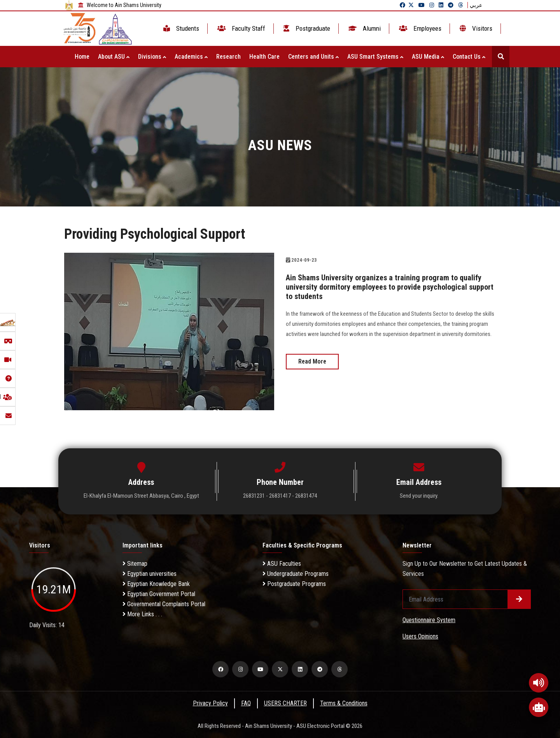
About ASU (114, 57)
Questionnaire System (429, 620)
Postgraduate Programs (294, 584)
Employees (419, 28)
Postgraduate (306, 28)
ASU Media (428, 57)
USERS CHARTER (285, 703)
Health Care (264, 57)
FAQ (246, 703)
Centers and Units (313, 57)
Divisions (152, 57)
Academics (191, 57)
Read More (312, 361)
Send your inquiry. (419, 496)
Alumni (364, 28)
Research (228, 57)
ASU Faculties (282, 564)
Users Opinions (420, 636)
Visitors (475, 28)
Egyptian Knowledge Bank (156, 584)
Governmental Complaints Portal (164, 604)
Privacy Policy (210, 703)
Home (82, 57)
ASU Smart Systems (375, 57)
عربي (476, 5)
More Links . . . (142, 614)
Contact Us (469, 57)
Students (180, 28)
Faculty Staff (241, 28)
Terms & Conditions (344, 703)
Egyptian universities (150, 574)
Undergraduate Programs (296, 574)
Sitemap (135, 564)
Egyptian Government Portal (159, 594)
